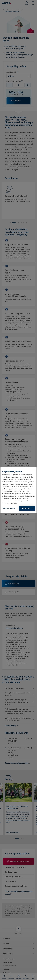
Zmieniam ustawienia (9, 508)
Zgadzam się (27, 508)
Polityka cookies (12, 503)
